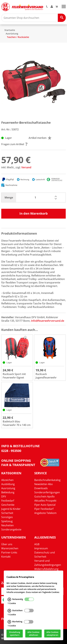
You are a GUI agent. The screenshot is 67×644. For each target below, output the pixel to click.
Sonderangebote (11, 529)
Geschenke (8, 505)
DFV (4, 496)
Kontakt (6, 557)
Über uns (7, 544)
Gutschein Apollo (44, 496)
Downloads (41, 488)
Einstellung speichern (15, 634)
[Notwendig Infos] (9, 599)
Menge (9, 197)
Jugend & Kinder (11, 509)
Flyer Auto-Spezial (45, 505)
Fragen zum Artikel (14, 144)
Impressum (41, 548)
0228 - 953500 (11, 451)
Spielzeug (7, 521)
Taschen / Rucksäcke (18, 37)
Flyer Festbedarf (44, 509)
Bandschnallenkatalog (47, 480)
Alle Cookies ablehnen (33, 634)
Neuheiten (8, 525)
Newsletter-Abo (44, 484)
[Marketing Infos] (9, 622)
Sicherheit (7, 513)
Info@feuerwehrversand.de (48, 321)
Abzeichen (7, 480)
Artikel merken (40, 138)
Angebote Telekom (45, 513)
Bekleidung (8, 492)
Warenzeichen (10, 548)
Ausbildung (8, 484)
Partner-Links (9, 552)
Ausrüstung (12, 34)
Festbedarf (8, 501)
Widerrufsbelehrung (46, 569)
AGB (37, 544)
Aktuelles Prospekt (45, 501)
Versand (26, 167)
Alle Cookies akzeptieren (52, 634)
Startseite (10, 30)
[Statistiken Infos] (9, 611)
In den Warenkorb (34, 213)
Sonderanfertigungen (47, 492)
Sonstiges (7, 517)
